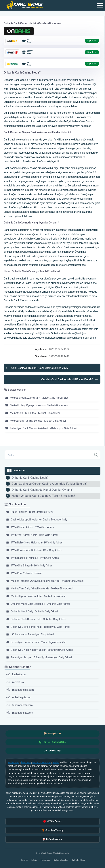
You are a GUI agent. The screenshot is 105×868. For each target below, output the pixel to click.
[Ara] (96, 455)
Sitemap (25, 860)
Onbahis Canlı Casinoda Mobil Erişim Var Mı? (70, 379)
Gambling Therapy (53, 830)
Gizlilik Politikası (78, 860)
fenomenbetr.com (19, 705)
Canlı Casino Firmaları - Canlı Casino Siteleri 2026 (37, 368)
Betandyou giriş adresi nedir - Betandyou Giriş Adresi (38, 627)
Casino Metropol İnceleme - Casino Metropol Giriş (36, 520)
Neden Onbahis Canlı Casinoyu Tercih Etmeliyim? (43, 496)
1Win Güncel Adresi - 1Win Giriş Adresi (30, 527)
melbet (56, 763)
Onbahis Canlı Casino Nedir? (30, 478)
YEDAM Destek (52, 821)
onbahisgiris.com (19, 697)
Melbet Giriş (14, 763)
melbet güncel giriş (42, 763)
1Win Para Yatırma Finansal (24, 573)
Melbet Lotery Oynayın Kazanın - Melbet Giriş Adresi (37, 405)
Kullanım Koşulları (61, 860)
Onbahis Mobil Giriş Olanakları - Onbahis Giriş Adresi (38, 604)
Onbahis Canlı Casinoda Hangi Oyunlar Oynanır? (43, 490)
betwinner (26, 763)
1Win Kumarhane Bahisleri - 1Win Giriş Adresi (34, 550)
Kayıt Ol (92, 41)
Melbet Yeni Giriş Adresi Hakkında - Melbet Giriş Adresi (39, 589)
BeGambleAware (52, 839)
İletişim (34, 860)
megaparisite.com (19, 713)
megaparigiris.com (20, 690)
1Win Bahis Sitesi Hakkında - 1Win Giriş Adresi (34, 543)
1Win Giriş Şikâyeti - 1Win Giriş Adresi (29, 566)
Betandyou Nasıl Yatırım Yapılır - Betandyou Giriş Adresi (39, 650)
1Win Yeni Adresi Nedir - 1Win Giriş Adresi (32, 535)
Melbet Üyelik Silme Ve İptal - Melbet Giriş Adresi (36, 596)
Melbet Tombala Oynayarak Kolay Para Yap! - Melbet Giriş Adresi (45, 581)
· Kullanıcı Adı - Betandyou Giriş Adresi (30, 634)
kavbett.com (16, 674)
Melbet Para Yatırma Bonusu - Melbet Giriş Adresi (35, 421)
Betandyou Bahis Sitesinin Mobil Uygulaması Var (36, 642)
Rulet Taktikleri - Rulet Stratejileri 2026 (29, 512)
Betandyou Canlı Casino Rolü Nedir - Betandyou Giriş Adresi (41, 428)
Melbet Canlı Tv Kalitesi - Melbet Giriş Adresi (32, 413)
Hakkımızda (45, 860)
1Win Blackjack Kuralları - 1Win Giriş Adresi (32, 558)
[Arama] (48, 455)
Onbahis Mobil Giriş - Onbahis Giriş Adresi (32, 612)
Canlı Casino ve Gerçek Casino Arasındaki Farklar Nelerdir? (50, 484)
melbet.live (15, 682)
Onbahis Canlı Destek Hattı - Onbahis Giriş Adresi (36, 619)
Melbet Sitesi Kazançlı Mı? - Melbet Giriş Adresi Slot (36, 398)
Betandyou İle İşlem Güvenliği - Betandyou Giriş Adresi (39, 657)
